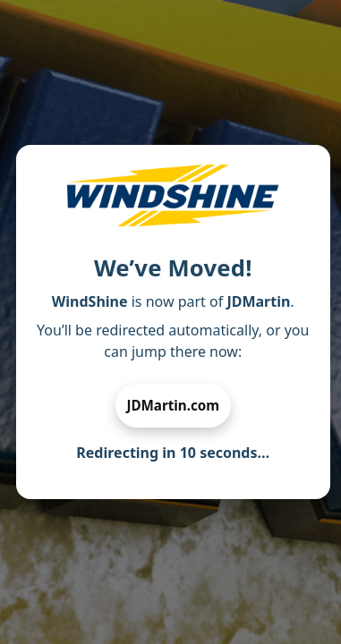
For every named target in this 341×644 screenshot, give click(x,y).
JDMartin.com (173, 405)
